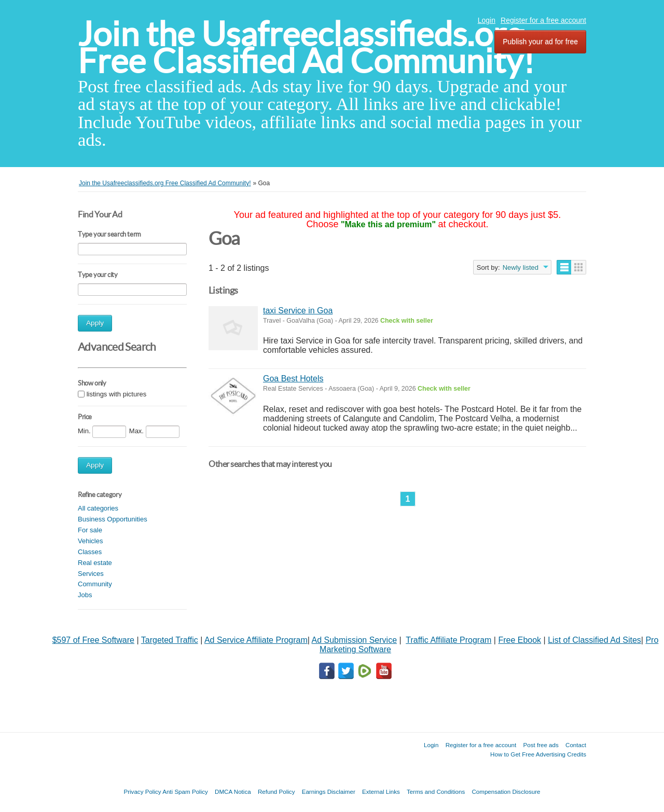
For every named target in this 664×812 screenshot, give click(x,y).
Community (95, 584)
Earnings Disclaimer (329, 792)
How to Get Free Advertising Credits (538, 754)
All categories (98, 508)
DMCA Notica (233, 792)
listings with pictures (117, 394)
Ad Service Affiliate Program (256, 640)
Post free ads (541, 745)
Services (91, 574)
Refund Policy (276, 792)
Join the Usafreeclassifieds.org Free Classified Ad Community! (306, 47)
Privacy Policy (142, 792)
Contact (576, 745)
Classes (90, 552)
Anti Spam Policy (185, 792)
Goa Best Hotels (293, 379)
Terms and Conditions (436, 792)
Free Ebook (520, 640)
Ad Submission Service (355, 640)
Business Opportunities (113, 519)
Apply (95, 323)
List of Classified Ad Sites (594, 640)
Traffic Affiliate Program (448, 640)
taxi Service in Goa (298, 311)
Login (487, 20)
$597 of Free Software (93, 640)
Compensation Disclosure (506, 792)
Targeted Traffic (170, 640)
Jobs (85, 595)
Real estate (95, 563)
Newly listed (521, 267)
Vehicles (90, 541)
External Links (381, 792)
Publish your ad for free (540, 42)
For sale (90, 530)
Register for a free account (543, 20)
